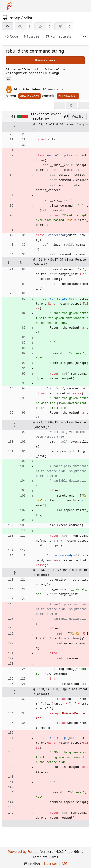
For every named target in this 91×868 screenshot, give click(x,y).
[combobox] (60, 105)
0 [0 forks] (69, 26)
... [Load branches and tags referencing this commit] (8, 79)
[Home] (9, 6)
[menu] (84, 105)
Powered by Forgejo (24, 851)
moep (15, 18)
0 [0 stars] (50, 26)
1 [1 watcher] (30, 26)
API (64, 864)
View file (77, 116)
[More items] (85, 37)
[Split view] (71, 105)
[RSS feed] (8, 26)
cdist (28, 18)
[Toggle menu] (84, 6)
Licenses (51, 864)
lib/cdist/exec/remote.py (46, 117)
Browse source (45, 60)
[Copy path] (65, 117)
